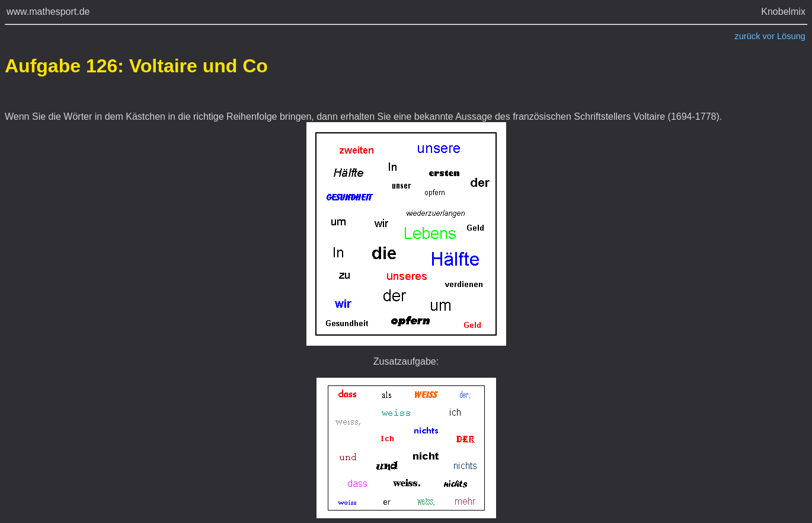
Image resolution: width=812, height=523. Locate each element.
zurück (747, 36)
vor (769, 36)
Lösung (791, 36)
